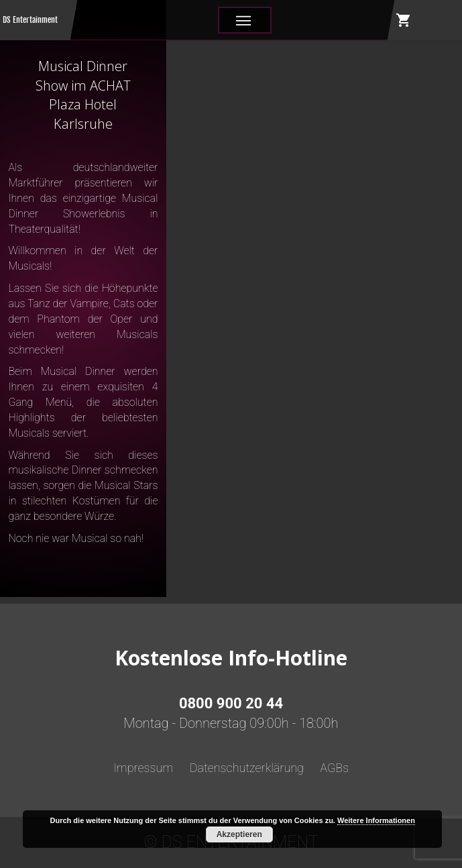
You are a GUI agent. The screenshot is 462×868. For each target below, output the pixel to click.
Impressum (143, 768)
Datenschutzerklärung (247, 768)
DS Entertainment (30, 20)
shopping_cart (404, 20)
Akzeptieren (239, 834)
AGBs (334, 768)
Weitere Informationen (376, 820)
